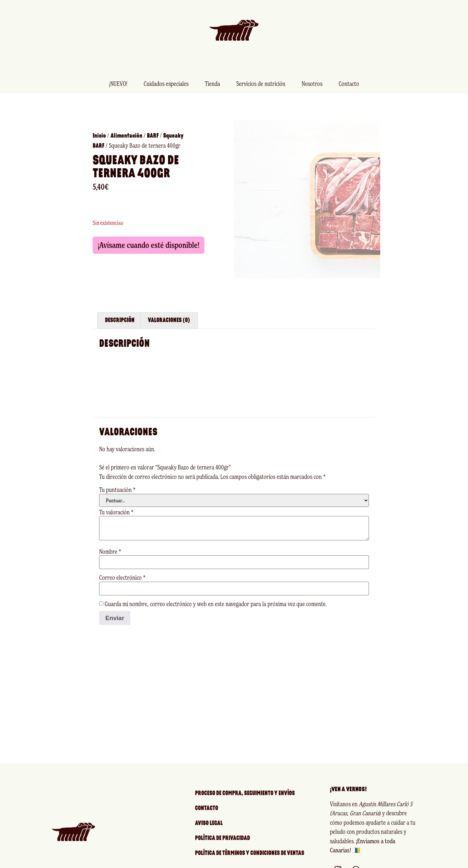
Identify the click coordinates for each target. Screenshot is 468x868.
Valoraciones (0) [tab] (169, 308)
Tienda (212, 84)
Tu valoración (116, 499)
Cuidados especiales (166, 84)
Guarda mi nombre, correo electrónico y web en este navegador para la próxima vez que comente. (216, 591)
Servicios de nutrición (261, 84)
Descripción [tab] (120, 308)
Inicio (99, 130)
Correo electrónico (122, 565)
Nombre (110, 539)
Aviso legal (209, 811)
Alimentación (126, 130)
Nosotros (312, 84)
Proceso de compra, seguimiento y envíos (245, 781)
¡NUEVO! (118, 84)
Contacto (349, 84)
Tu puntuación (117, 477)
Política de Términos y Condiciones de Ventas (250, 841)
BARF (153, 130)
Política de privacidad (222, 826)
